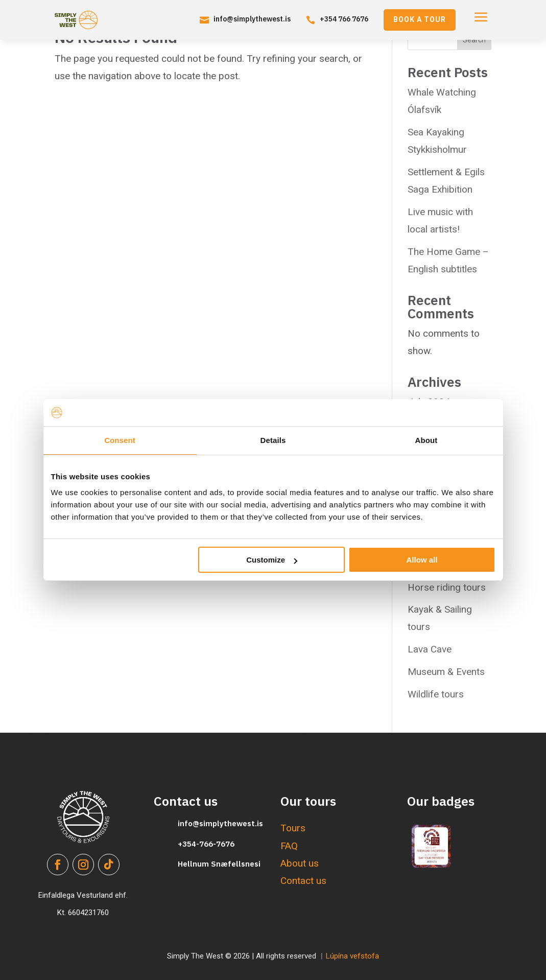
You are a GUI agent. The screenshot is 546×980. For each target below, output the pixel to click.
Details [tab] (273, 440)
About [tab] (426, 440)
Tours (293, 828)
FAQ (289, 846)
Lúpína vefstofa (352, 956)
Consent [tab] (120, 440)
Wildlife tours (436, 694)
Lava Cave (430, 649)
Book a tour (420, 19)
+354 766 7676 (344, 19)
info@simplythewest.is (252, 19)
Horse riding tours (447, 587)
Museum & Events (446, 672)
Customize (272, 560)
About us (300, 863)
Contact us (303, 881)
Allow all (422, 560)
